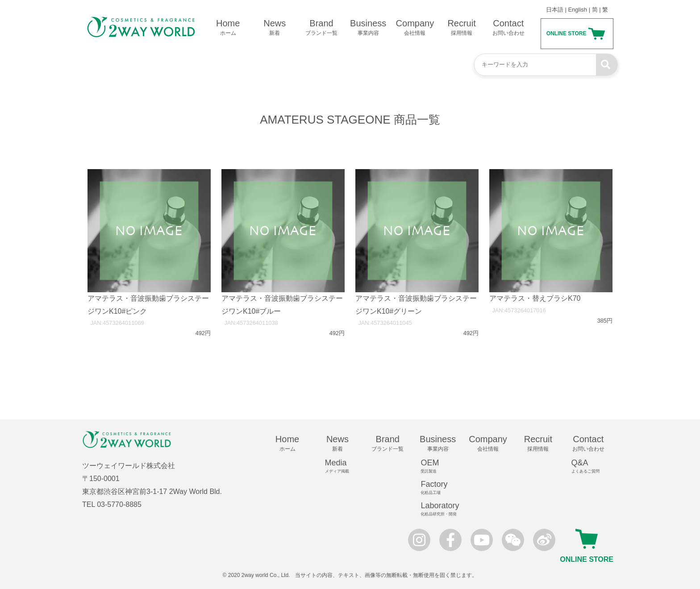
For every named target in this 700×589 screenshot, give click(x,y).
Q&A (592, 466)
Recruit (462, 28)
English (577, 10)
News (275, 28)
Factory (442, 488)
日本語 (555, 10)
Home (228, 28)
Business (368, 28)
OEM (442, 466)
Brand (322, 28)
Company (415, 28)
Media (342, 466)
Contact (508, 28)
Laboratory (442, 509)
